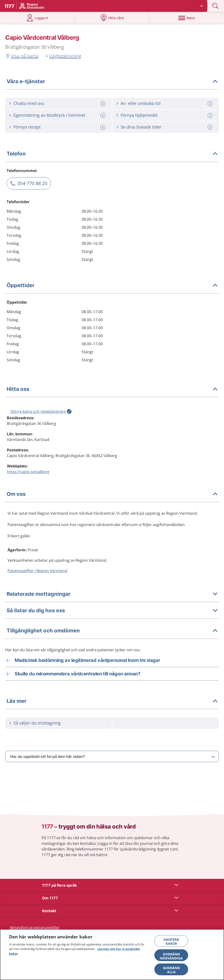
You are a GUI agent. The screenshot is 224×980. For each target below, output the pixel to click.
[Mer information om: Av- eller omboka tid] (211, 104)
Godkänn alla (171, 970)
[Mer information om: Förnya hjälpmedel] (211, 115)
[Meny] (186, 18)
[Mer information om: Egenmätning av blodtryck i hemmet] (103, 115)
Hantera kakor (171, 941)
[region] (112, 955)
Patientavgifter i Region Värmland (37, 571)
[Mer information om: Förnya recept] (103, 127)
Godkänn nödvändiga (171, 956)
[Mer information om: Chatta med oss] (103, 104)
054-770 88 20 (32, 183)
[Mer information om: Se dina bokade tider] (211, 127)
